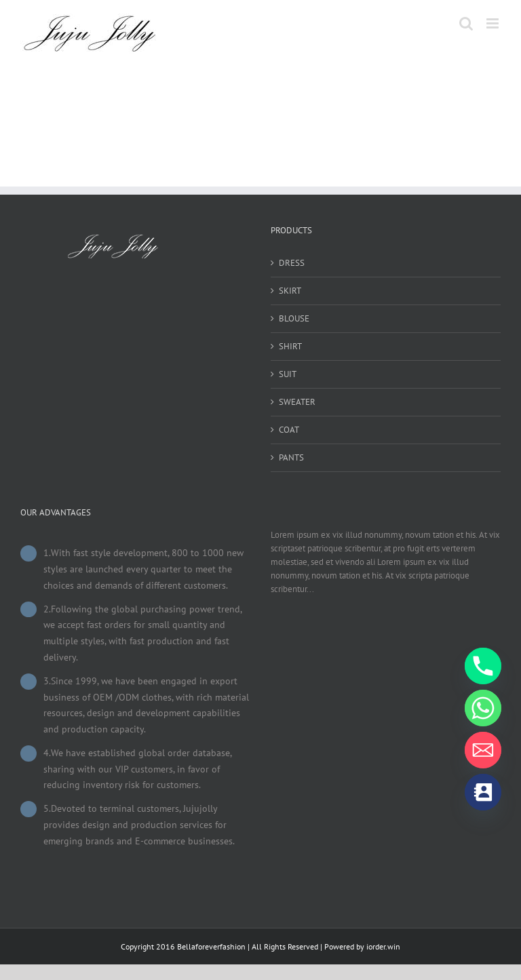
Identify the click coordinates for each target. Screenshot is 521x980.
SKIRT (290, 291)
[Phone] (483, 666)
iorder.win (383, 946)
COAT (289, 430)
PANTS (291, 457)
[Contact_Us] (483, 792)
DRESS (292, 263)
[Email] (483, 750)
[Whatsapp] (483, 708)
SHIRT (290, 346)
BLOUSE (294, 318)
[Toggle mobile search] (466, 23)
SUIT (288, 374)
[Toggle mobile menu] (494, 23)
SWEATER (297, 402)
